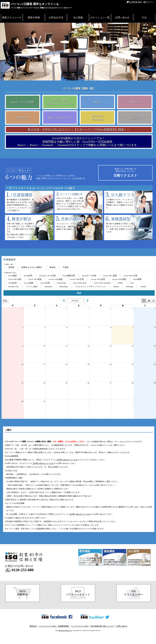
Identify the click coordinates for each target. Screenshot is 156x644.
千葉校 (66, 267)
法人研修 (78, 17)
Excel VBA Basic (80, 283)
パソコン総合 (32, 287)
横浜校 (53, 267)
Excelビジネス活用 (48, 276)
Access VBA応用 (77, 279)
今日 (5, 301)
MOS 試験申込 (22, 593)
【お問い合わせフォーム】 (67, 460)
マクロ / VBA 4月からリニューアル (60, 102)
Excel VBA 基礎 (110, 276)
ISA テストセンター (134, 593)
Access (135, 102)
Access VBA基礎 (56, 279)
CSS (132, 283)
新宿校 (11, 267)
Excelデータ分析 (89, 276)
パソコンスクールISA (80, 626)
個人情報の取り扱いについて (103, 626)
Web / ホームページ (60, 118)
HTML (120, 283)
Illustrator (49, 287)
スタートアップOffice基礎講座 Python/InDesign (135, 117)
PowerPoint (23, 118)
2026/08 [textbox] (75, 301)
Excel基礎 (13, 276)
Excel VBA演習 (15, 279)
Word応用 (13, 283)
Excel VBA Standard (102, 283)
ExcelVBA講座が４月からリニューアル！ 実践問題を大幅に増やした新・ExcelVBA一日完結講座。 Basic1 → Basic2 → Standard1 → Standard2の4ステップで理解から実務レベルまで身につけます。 (79, 142)
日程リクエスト (125, 172)
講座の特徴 (34, 17)
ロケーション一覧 (100, 17)
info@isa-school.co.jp (65, 630)
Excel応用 (28, 276)
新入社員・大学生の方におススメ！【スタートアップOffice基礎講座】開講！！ (79, 130)
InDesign (130, 287)
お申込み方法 (56, 17)
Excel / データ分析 (23, 102)
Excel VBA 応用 (131, 276)
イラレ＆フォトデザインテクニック (91, 287)
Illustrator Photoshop (97, 118)
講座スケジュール (12, 17)
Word (97, 102)
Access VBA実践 (119, 279)
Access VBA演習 (98, 279)
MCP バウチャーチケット (78, 593)
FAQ (144, 17)
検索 (79, 293)
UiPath (143, 287)
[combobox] (76, 301)
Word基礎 (137, 279)
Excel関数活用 (69, 276)
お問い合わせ (122, 17)
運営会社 (33, 626)
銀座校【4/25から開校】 (32, 267)
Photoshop (64, 287)
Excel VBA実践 (35, 279)
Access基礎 (28, 283)
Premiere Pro (14, 287)
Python (116, 287)
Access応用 (45, 283)
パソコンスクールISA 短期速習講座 (54, 626)
